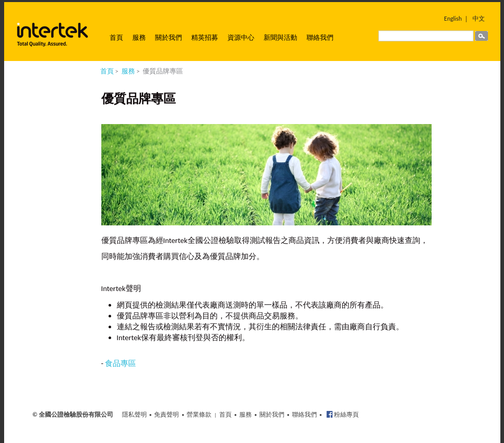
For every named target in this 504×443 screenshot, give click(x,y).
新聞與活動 (280, 37)
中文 (479, 19)
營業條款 (199, 415)
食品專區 (120, 363)
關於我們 (169, 37)
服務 (139, 37)
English (453, 19)
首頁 (116, 37)
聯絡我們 (320, 37)
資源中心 (241, 37)
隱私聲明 (134, 415)
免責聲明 (166, 415)
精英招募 (205, 37)
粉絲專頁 (346, 415)
